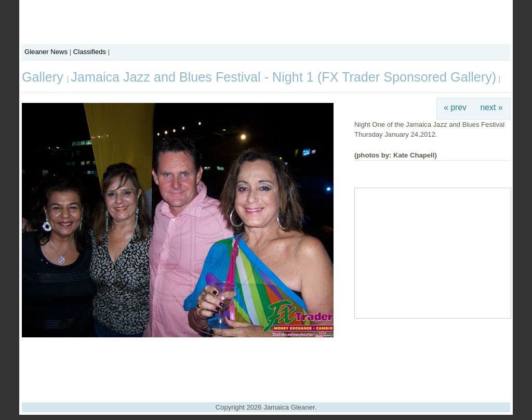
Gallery (44, 77)
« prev (455, 107)
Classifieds (90, 52)
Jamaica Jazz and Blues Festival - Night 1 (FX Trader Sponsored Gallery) (283, 77)
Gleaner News (46, 52)
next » (492, 107)
